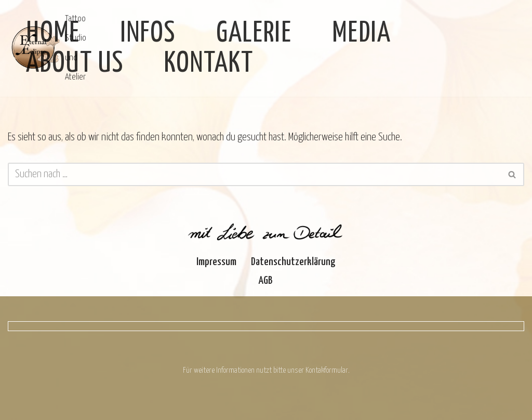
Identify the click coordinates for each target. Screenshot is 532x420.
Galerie (254, 34)
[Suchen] (254, 174)
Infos (148, 34)
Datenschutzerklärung (293, 262)
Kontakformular (327, 370)
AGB (266, 281)
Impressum (216, 262)
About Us (75, 64)
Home (53, 34)
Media (362, 34)
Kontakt (209, 64)
